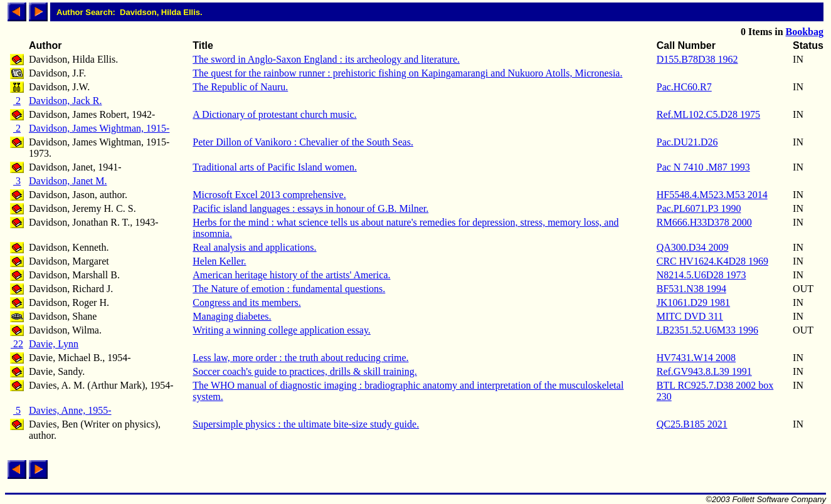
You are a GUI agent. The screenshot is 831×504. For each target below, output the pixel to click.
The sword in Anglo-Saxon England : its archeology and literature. (326, 59)
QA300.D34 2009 (693, 247)
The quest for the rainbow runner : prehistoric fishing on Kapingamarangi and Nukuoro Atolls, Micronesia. (407, 73)
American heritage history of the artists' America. (291, 275)
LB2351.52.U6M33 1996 (707, 330)
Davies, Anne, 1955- (70, 410)
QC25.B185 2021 (692, 424)
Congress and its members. (246, 302)
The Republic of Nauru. (240, 87)
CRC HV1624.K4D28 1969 (712, 261)
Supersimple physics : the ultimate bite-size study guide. (306, 424)
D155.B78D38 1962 (697, 59)
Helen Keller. (219, 261)
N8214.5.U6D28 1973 (701, 275)
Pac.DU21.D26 (687, 142)
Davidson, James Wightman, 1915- (99, 128)
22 (17, 344)
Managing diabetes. (232, 316)
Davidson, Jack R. (65, 101)
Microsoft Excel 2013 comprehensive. (269, 195)
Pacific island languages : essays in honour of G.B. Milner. (310, 208)
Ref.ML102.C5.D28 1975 (708, 114)
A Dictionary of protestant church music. (274, 114)
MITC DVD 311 (690, 316)
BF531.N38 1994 (691, 289)
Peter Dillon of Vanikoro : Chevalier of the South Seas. (303, 142)
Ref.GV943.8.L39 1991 (704, 371)
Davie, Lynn (54, 344)
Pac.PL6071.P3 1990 (699, 208)
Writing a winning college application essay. (282, 330)
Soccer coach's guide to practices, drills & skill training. (304, 371)
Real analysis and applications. (254, 247)
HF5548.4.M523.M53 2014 (712, 195)
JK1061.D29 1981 (693, 302)
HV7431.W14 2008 (696, 358)
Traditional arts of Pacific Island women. (275, 167)
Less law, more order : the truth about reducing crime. (300, 358)
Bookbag (805, 32)
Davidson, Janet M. (68, 181)
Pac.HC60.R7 (684, 87)
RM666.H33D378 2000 (704, 222)
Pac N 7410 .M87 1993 (703, 167)
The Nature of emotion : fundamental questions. (289, 289)
